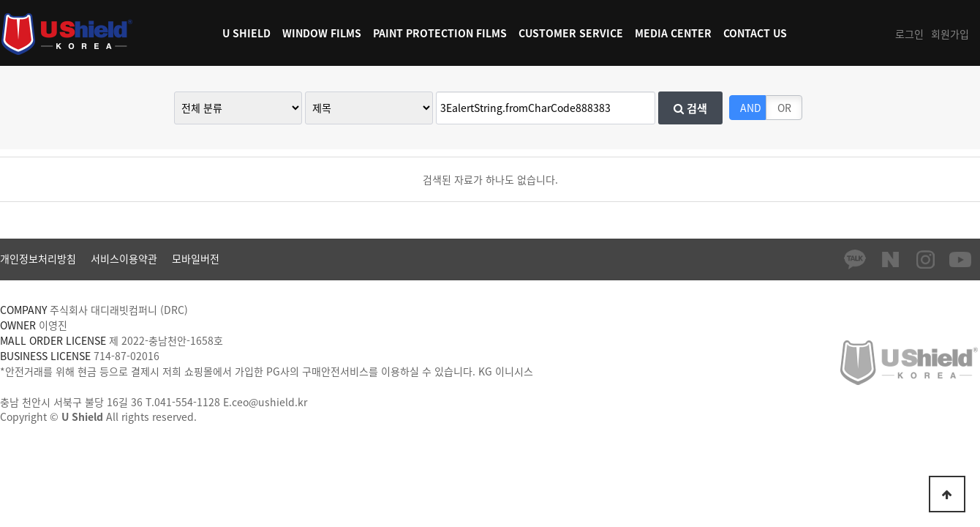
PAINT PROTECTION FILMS (440, 33)
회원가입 (950, 34)
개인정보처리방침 (38, 258)
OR (784, 108)
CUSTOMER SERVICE (571, 33)
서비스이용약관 (124, 258)
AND (751, 108)
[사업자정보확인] (263, 340)
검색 (690, 108)
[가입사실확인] (565, 371)
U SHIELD (246, 33)
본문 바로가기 (0, 0)
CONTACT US (755, 33)
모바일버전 (196, 258)
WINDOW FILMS (322, 33)
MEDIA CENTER (673, 33)
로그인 (909, 34)
